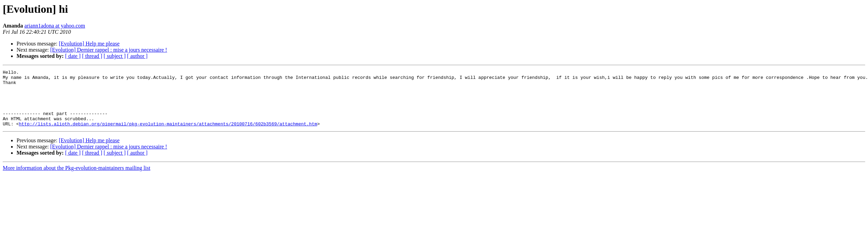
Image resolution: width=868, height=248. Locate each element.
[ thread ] (92, 56)
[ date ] (73, 56)
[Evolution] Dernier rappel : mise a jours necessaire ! (109, 50)
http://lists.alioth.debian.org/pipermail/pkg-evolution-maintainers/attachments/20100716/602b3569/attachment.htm (168, 135)
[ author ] (137, 56)
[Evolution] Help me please (89, 44)
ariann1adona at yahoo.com (55, 26)
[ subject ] (115, 56)
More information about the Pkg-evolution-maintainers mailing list (76, 179)
